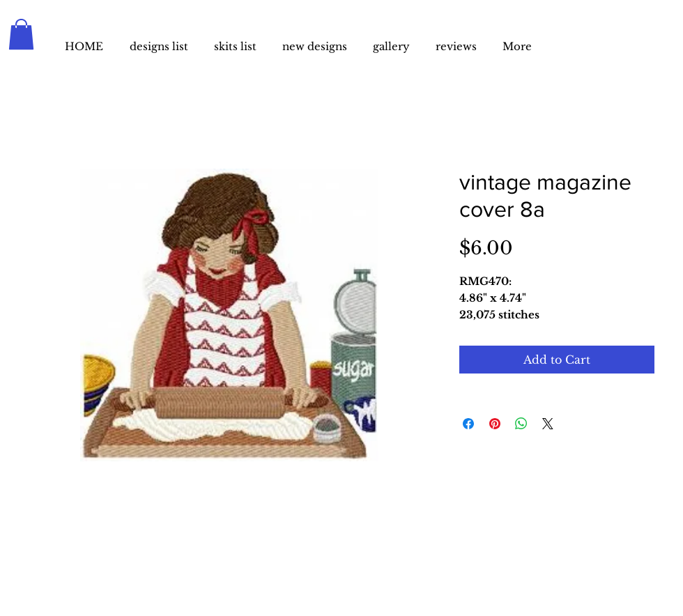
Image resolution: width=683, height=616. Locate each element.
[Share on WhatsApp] (521, 424)
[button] (21, 34)
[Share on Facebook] (468, 424)
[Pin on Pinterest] (495, 424)
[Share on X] (548, 424)
